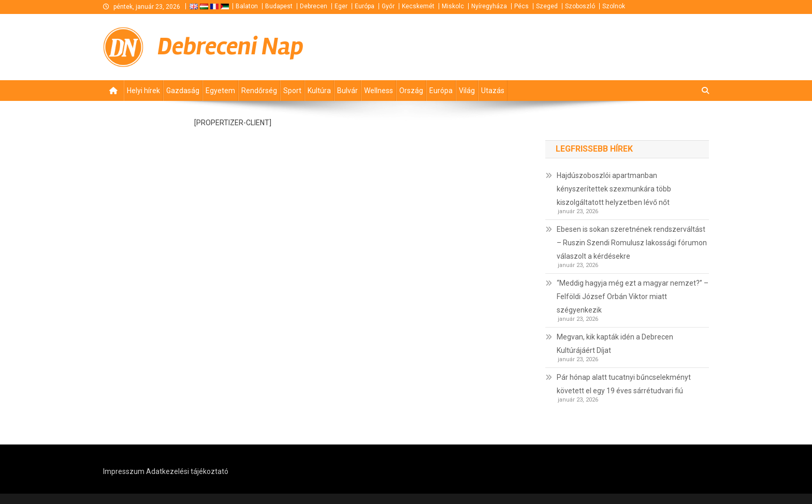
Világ (467, 91)
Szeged (547, 6)
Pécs (521, 6)
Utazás (493, 91)
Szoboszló (580, 6)
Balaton (247, 6)
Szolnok (614, 6)
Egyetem (220, 91)
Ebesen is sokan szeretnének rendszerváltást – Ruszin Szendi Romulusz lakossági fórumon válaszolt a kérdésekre (632, 243)
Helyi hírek (143, 91)
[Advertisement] (585, 47)
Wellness (379, 91)
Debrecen (314, 6)
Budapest (279, 6)
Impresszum (124, 471)
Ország (411, 91)
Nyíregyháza (489, 6)
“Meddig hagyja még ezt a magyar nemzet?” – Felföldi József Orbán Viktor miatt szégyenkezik (633, 297)
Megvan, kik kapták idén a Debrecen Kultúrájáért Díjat (615, 344)
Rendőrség (259, 91)
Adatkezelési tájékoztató (187, 471)
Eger (341, 6)
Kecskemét (418, 6)
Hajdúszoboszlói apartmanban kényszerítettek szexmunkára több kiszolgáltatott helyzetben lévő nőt (614, 189)
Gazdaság (183, 91)
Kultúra (319, 91)
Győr (388, 6)
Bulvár (347, 91)
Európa (365, 6)
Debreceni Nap (230, 47)
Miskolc (453, 6)
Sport (292, 91)
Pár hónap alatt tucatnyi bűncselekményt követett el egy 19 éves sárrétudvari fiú (624, 384)
